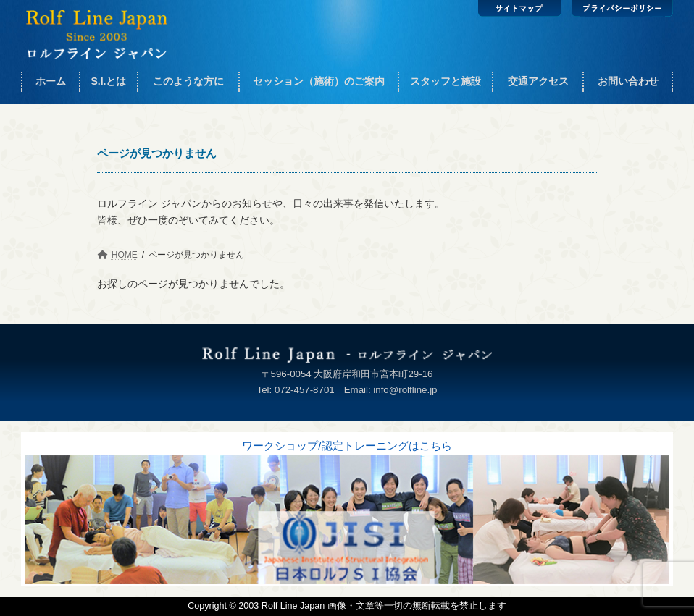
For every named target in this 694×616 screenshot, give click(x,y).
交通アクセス (538, 81)
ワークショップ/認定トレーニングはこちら (347, 446)
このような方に (188, 81)
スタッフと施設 (446, 81)
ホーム (51, 81)
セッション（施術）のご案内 (319, 81)
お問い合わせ (628, 81)
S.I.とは (108, 81)
